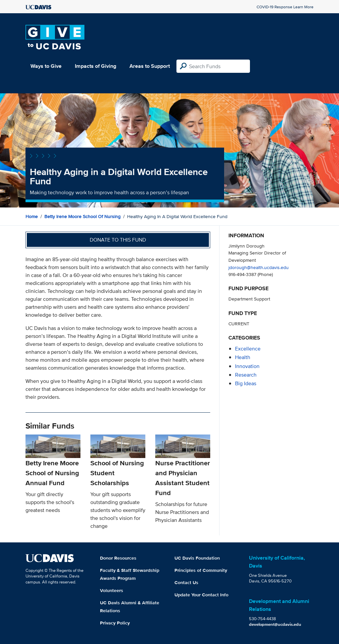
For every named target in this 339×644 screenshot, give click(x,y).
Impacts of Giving (96, 66)
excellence (248, 349)
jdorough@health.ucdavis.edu (259, 267)
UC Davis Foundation (197, 558)
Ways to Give (46, 66)
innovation (247, 366)
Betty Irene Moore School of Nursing (82, 216)
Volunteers (112, 590)
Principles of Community (201, 570)
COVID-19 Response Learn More (285, 7)
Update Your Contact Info (201, 595)
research (246, 375)
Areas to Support (150, 66)
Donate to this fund (118, 240)
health (243, 357)
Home (32, 216)
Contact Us (186, 582)
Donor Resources (118, 558)
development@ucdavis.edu (275, 624)
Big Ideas (246, 383)
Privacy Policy (115, 623)
